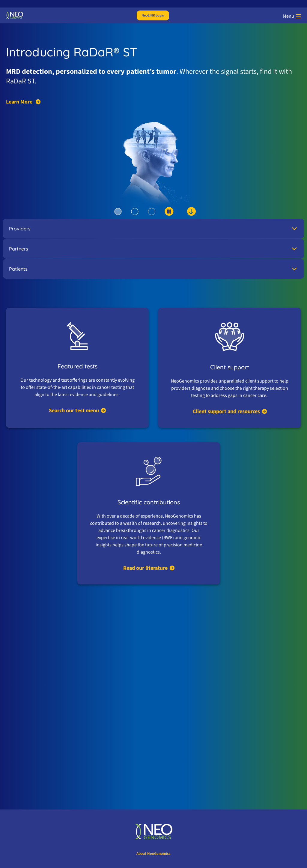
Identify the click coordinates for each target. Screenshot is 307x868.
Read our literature (145, 568)
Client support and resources (226, 411)
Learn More (20, 102)
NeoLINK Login (153, 15)
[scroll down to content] (180, 215)
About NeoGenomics (153, 854)
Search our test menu (74, 411)
